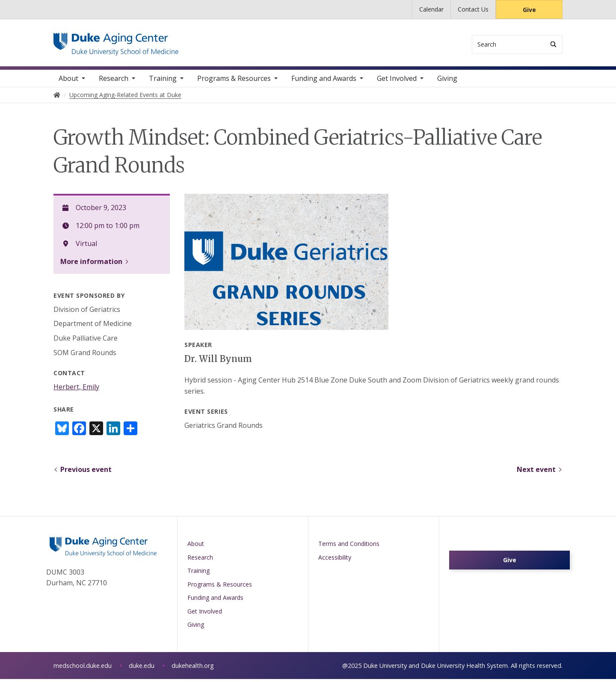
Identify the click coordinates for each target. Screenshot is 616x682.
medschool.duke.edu (83, 669)
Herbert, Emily (76, 390)
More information (91, 264)
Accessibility (335, 560)
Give (529, 10)
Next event (536, 472)
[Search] (553, 44)
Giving (447, 81)
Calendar (431, 9)
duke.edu (142, 669)
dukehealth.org (193, 669)
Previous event (86, 472)
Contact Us (473, 9)
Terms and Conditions (349, 547)
